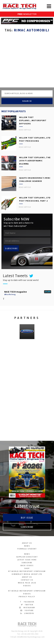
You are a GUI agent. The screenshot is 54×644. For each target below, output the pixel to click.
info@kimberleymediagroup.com (31, 637)
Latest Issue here (27, 560)
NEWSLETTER (27, 14)
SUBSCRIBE (11, 248)
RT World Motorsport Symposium (27, 571)
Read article (25, 130)
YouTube (27, 611)
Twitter (27, 605)
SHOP (27, 568)
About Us (27, 543)
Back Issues (27, 566)
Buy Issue (27, 518)
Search (27, 101)
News (27, 546)
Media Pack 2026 (27, 583)
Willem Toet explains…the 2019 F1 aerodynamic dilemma (35, 161)
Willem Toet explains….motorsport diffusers (33, 120)
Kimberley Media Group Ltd (27, 574)
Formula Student (27, 549)
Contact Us (27, 580)
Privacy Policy (27, 597)
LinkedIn (27, 613)
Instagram (27, 608)
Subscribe (27, 527)
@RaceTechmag (10, 294)
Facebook (27, 602)
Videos (27, 586)
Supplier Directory (27, 557)
